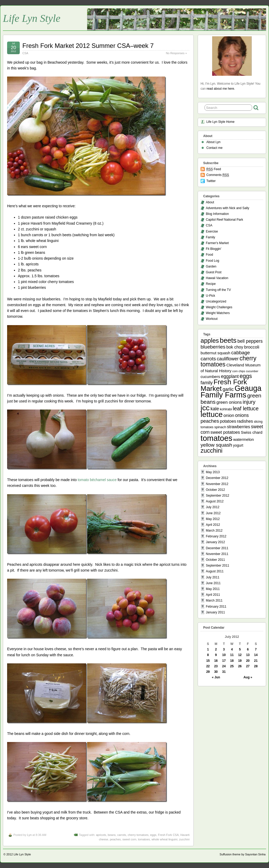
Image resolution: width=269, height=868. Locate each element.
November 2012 (217, 484)
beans (112, 835)
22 (208, 666)
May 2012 (213, 519)
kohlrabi (226, 409)
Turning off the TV (218, 290)
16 (216, 661)
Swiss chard (252, 432)
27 (248, 666)
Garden (211, 266)
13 (248, 655)
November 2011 (217, 554)
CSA (25, 53)
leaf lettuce (246, 408)
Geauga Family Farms (231, 392)
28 (256, 666)
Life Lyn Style (32, 18)
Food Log (213, 261)
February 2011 (216, 607)
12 (240, 655)
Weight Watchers (218, 313)
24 (224, 666)
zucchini (184, 839)
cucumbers (210, 377)
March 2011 (214, 600)
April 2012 (213, 525)
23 (216, 666)
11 (232, 655)
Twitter (211, 181)
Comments (218, 175)
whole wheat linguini (165, 839)
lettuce (212, 414)
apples (210, 341)
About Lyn (213, 142)
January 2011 (215, 612)
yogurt (238, 445)
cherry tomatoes (138, 835)
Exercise (212, 231)
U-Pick (210, 296)
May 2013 (213, 472)
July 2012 (213, 507)
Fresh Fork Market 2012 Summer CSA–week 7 (88, 46)
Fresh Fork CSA (168, 835)
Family (210, 237)
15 (208, 661)
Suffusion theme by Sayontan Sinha (243, 854)
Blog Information (217, 214)
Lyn (29, 835)
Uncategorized (216, 301)
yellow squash (216, 445)
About (210, 202)
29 (208, 672)
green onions (229, 402)
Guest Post (214, 272)
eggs (153, 835)
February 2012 (216, 536)
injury (249, 402)
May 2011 (213, 589)
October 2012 (215, 490)
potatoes (228, 421)
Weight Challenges (219, 307)
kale (215, 409)
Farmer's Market (217, 243)
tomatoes (144, 839)
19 (240, 661)
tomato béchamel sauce (97, 480)
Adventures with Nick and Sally (228, 208)
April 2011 (213, 595)
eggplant (230, 376)
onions (242, 415)
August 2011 (215, 571)
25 (232, 666)
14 (256, 655)
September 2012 (218, 496)
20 (248, 661)
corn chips (239, 371)
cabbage (240, 353)
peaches (115, 839)
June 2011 (213, 583)
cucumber (252, 371)
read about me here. (221, 89)
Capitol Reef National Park (224, 220)
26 (240, 666)
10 (224, 655)
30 (216, 672)
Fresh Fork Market (224, 385)
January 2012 (215, 542)
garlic (228, 389)
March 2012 (214, 531)
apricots (101, 835)
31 (224, 672)
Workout (212, 319)
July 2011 (213, 577)
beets (228, 340)
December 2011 (217, 548)
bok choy (235, 347)
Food (209, 255)
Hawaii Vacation (217, 278)
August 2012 (215, 501)
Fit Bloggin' (214, 249)
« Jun (216, 677)
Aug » (248, 677)
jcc (205, 408)
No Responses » (176, 53)
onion (229, 415)
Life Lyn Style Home (220, 122)
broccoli (251, 347)
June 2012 (213, 513)
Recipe (211, 284)
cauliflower (228, 359)
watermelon (243, 439)
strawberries (239, 427)
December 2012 (217, 478)
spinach (220, 427)
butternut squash (215, 353)
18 (232, 661)
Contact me (214, 148)
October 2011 (215, 560)
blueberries (213, 347)
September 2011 (218, 566)
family (207, 383)
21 (256, 661)
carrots (122, 835)
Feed (214, 169)
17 (224, 661)
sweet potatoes (225, 432)
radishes (245, 421)
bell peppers (250, 341)
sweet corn (129, 839)
